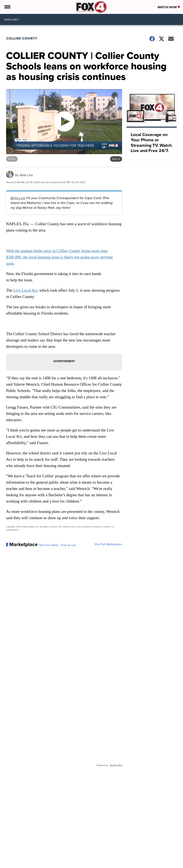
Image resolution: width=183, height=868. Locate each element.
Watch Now (169, 7)
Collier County (22, 38)
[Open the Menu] (7, 7)
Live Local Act (25, 290)
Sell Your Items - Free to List (57, 545)
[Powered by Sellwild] (116, 765)
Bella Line (26, 175)
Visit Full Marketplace (108, 544)
